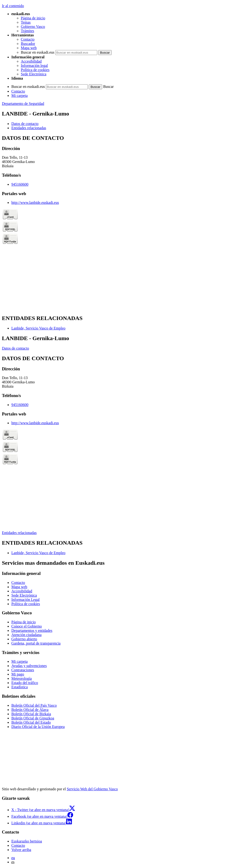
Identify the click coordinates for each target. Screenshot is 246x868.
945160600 (20, 184)
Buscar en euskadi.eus (38, 52)
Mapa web (29, 48)
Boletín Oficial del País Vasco (34, 705)
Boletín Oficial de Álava (30, 710)
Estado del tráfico (25, 683)
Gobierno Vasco (33, 27)
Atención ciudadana (26, 635)
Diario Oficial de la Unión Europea (38, 727)
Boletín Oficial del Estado (31, 722)
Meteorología (22, 678)
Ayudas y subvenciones (29, 666)
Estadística (20, 687)
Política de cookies (35, 70)
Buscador (28, 44)
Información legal (34, 66)
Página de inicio (33, 18)
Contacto (28, 39)
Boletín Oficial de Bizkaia (31, 714)
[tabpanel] (123, 223)
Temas (26, 22)
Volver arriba (21, 850)
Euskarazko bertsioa (27, 841)
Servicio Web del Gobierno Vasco (92, 789)
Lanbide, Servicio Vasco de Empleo (38, 328)
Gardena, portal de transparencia (36, 643)
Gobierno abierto (24, 639)
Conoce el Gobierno (27, 626)
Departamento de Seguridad (23, 104)
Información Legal (26, 600)
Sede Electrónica (34, 74)
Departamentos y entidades (32, 631)
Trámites (27, 31)
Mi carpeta (20, 96)
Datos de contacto (15, 348)
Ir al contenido (13, 6)
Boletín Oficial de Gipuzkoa (33, 718)
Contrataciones (23, 670)
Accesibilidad (31, 61)
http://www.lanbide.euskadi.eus (35, 203)
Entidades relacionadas (19, 533)
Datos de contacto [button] (25, 124)
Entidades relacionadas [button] (29, 128)
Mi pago (18, 674)
